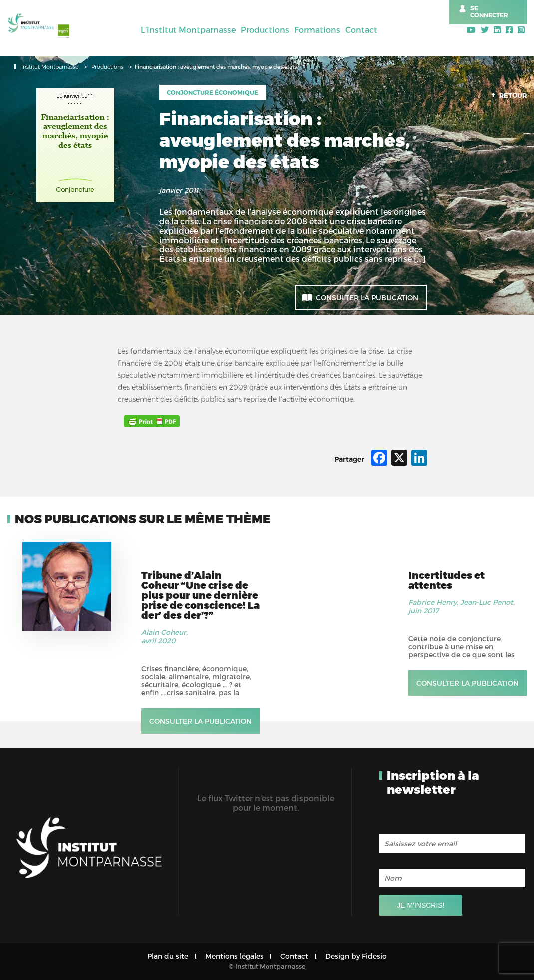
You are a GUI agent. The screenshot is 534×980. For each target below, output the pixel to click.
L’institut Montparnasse (188, 30)
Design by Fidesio (356, 956)
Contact (361, 30)
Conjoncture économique (212, 92)
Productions (265, 30)
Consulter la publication (367, 298)
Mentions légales (234, 956)
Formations (317, 30)
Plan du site (168, 956)
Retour (513, 95)
